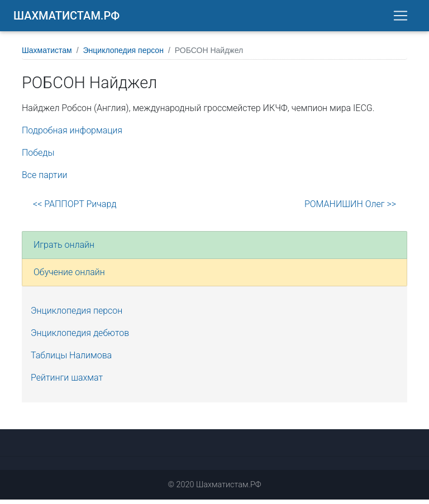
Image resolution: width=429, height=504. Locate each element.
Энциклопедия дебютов (80, 337)
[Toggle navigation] (401, 18)
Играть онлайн (64, 249)
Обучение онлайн (69, 277)
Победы (38, 157)
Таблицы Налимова (71, 360)
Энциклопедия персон (123, 55)
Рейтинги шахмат (67, 382)
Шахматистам (47, 55)
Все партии (45, 179)
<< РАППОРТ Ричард (75, 208)
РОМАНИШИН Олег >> (350, 208)
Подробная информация (72, 135)
